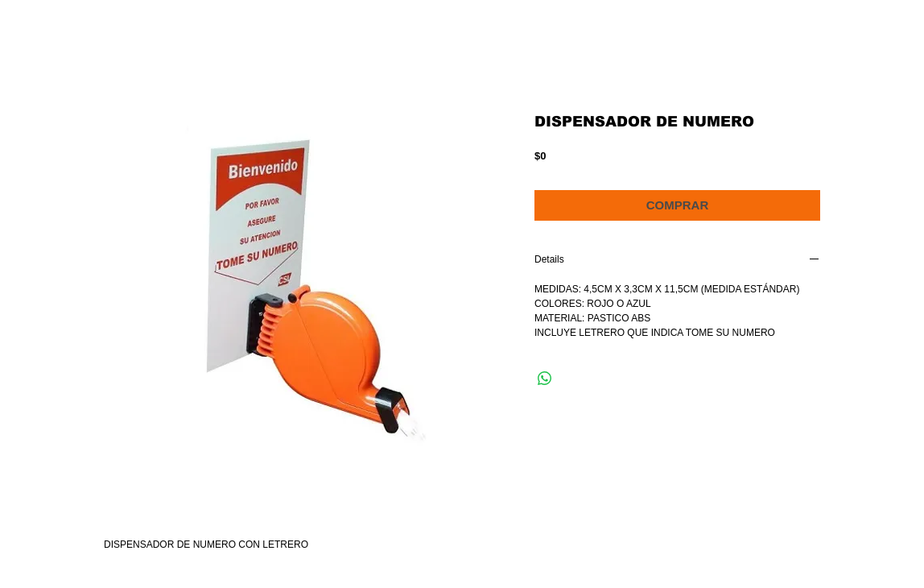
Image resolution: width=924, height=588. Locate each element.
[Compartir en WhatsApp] (545, 379)
